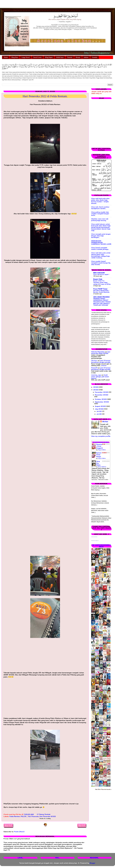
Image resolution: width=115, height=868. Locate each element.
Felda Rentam (15, 816)
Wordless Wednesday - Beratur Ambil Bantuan (101, 291)
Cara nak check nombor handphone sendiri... (100, 208)
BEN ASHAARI (99, 273)
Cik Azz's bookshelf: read (101, 546)
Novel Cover (37, 57)
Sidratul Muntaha (98, 352)
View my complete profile (101, 436)
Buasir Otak (98, 279)
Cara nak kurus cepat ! (101, 274)
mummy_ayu (96, 375)
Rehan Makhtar (102, 467)
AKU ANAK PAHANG (101, 297)
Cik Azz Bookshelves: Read (101, 442)
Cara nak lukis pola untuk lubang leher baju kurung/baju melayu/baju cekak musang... (101, 255)
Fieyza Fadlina (102, 450)
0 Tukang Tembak (44, 814)
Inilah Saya (60, 57)
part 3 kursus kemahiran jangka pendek (101, 361)
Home (6, 57)
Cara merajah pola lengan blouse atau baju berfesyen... (101, 236)
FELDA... (24, 816)
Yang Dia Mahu (98, 463)
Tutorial (70, 57)
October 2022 (101, 399)
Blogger (92, 863)
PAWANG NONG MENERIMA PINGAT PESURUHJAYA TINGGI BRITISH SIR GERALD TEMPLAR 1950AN (102, 302)
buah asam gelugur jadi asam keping (100, 377)
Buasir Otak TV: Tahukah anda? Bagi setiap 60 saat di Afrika (102, 282)
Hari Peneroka (33, 816)
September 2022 (102, 402)
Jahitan (86, 57)
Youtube (95, 57)
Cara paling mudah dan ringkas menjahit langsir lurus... (100, 214)
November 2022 (102, 395)
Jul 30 (99, 411)
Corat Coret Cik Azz (94, 537)
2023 (96, 387)
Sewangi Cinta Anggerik (99, 446)
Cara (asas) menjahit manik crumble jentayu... (100, 248)
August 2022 (101, 406)
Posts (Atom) (19, 832)
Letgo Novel (26, 57)
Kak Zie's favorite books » (103, 789)
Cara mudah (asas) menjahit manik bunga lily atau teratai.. (101, 263)
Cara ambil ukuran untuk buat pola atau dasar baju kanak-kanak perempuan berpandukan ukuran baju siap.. (101, 227)
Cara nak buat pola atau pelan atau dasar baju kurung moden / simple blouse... (100, 201)
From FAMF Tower (100, 289)
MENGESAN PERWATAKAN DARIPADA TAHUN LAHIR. (101, 242)
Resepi (78, 57)
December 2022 (102, 392)
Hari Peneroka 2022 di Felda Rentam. (45, 96)
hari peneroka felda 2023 (101, 353)
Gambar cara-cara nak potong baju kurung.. (100, 220)
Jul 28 (99, 414)
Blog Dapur (49, 57)
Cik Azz (94, 361)
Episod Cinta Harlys (99, 455)
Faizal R (94, 368)
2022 (96, 390)
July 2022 (99, 409)
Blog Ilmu (15, 57)
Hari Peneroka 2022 (48, 816)
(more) (104, 365)
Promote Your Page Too (95, 541)
